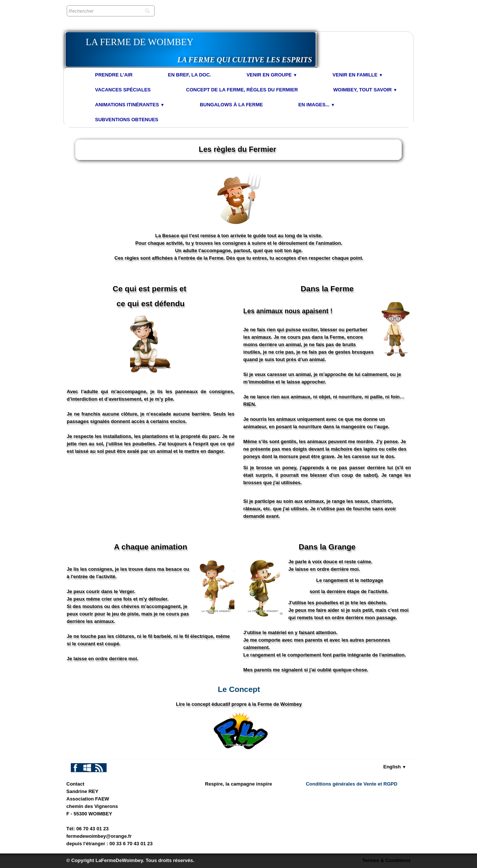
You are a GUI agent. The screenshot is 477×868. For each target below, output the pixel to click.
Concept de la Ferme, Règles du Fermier (242, 90)
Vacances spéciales (123, 90)
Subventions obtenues (127, 120)
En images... (316, 105)
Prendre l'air (114, 75)
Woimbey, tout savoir (365, 90)
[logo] (191, 49)
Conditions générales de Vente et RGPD (352, 784)
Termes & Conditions (386, 860)
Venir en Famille (358, 75)
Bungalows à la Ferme (231, 105)
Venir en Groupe (272, 75)
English (395, 767)
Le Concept (239, 689)
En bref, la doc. (190, 75)
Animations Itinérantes (130, 105)
